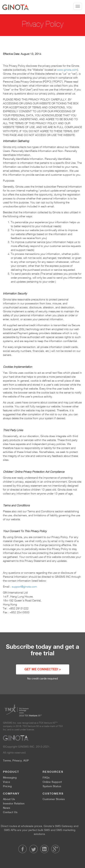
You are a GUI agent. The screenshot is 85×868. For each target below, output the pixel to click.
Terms (7, 760)
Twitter (34, 849)
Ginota (15, 7)
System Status (52, 786)
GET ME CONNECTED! (43, 670)
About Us (9, 799)
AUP (26, 760)
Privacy (17, 760)
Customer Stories (54, 799)
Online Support (52, 782)
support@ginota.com (24, 586)
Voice (7, 782)
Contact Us (10, 812)
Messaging (10, 777)
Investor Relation (14, 803)
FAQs (46, 777)
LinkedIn (44, 849)
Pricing (7, 786)
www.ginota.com (67, 70)
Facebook (22, 849)
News (7, 808)
